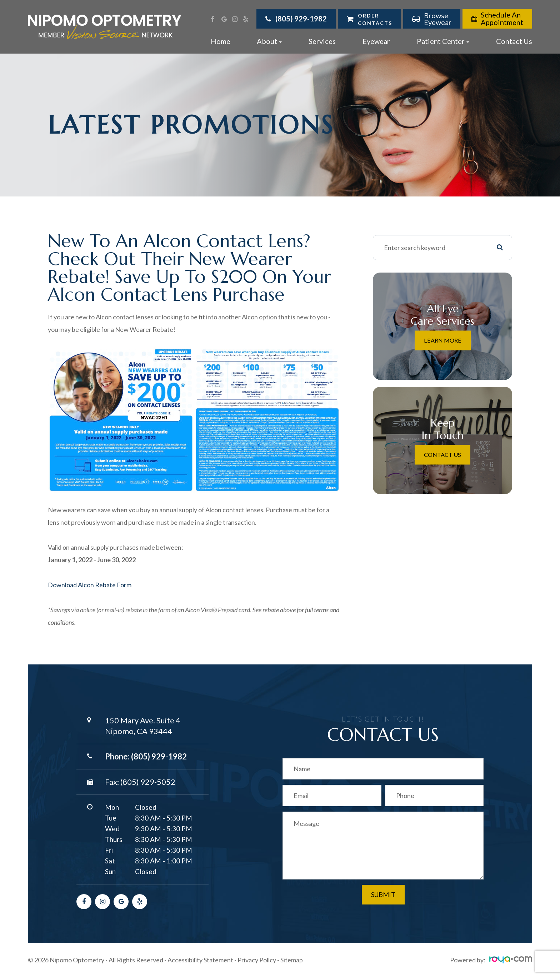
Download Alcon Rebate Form (90, 585)
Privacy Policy (257, 960)
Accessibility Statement (200, 960)
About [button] (269, 41)
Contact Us (514, 41)
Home (221, 41)
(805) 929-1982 (159, 756)
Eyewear (376, 41)
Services (322, 41)
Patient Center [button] (443, 41)
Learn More (442, 340)
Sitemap (292, 960)
